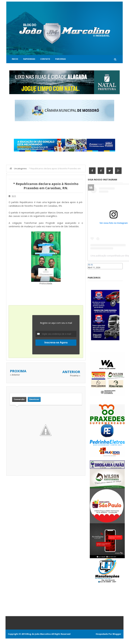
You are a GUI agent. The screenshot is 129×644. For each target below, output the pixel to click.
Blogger (117, 634)
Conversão (19, 399)
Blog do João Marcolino (39, 634)
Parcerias (60, 59)
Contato (45, 59)
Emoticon (34, 399)
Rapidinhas (29, 59)
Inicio (15, 59)
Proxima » (75, 376)
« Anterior (15, 375)
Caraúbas (92, 271)
